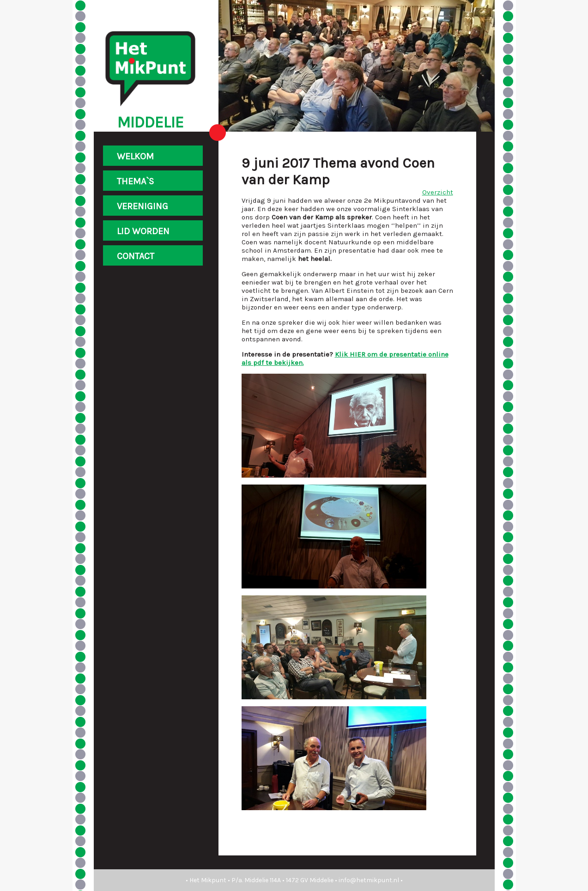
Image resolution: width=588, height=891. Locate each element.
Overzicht (438, 192)
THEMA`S (135, 181)
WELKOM (135, 156)
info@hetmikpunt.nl (369, 880)
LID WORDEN (143, 231)
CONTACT (136, 256)
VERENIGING (142, 206)
